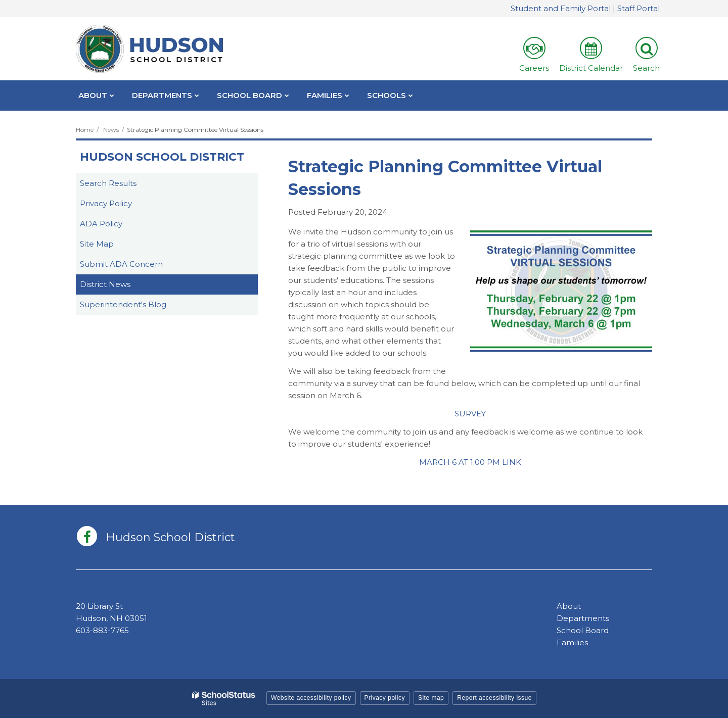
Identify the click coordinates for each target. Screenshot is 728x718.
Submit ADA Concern (121, 264)
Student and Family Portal (561, 8)
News (111, 130)
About (569, 606)
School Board (583, 630)
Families (572, 642)
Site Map (97, 244)
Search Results (108, 183)
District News (105, 284)
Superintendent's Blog (123, 304)
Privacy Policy (106, 203)
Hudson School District (162, 157)
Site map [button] (431, 698)
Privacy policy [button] (385, 698)
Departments (583, 618)
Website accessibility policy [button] (311, 698)
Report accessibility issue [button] (494, 698)
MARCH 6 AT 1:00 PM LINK (470, 462)
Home (85, 130)
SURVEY (470, 414)
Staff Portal (639, 8)
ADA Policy (101, 224)
